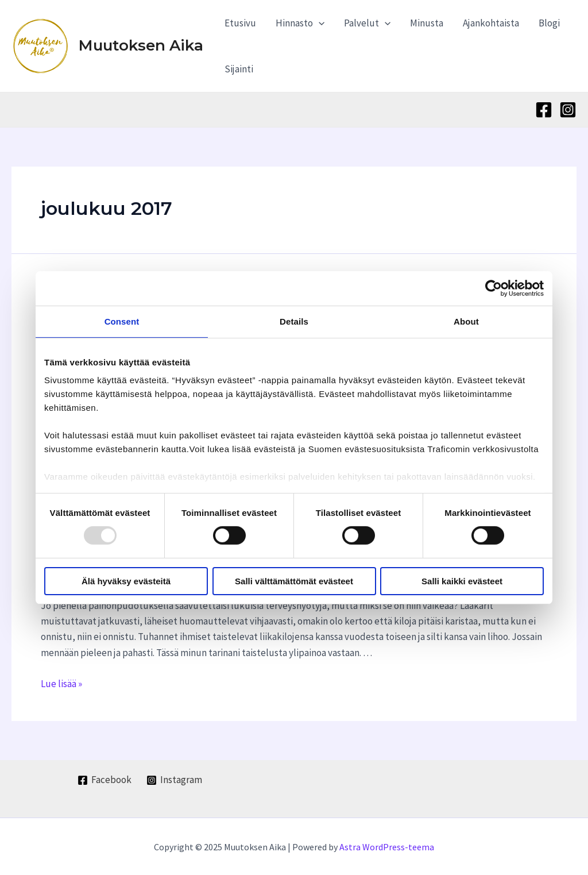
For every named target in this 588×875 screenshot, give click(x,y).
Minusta (427, 23)
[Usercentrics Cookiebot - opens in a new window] (494, 288)
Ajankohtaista (491, 23)
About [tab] (466, 321)
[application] (319, 23)
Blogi (549, 23)
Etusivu (240, 23)
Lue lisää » (61, 683)
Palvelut (367, 23)
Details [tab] (294, 321)
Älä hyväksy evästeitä (126, 581)
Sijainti (239, 69)
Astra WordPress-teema (387, 846)
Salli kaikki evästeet (462, 581)
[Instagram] (568, 110)
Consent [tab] (122, 321)
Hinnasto (300, 23)
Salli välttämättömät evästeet (294, 581)
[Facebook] (544, 110)
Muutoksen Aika (141, 45)
